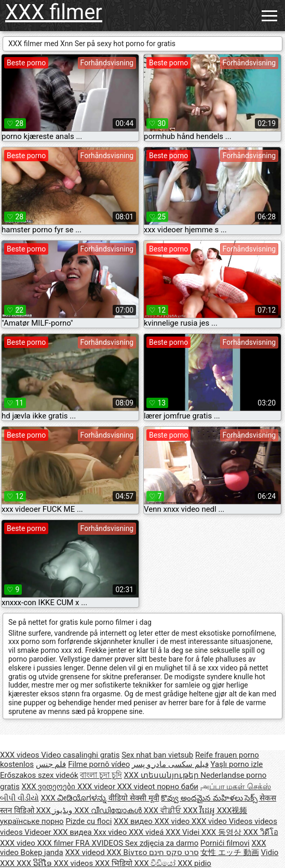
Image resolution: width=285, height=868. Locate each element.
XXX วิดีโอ (261, 832)
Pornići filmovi (225, 843)
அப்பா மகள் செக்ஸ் (236, 787)
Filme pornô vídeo (99, 764)
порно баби (178, 787)
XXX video (173, 821)
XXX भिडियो (115, 863)
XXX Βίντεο (128, 852)
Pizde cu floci (89, 821)
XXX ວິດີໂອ (35, 863)
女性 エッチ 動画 (229, 852)
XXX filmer (54, 12)
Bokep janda (42, 852)
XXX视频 (232, 810)
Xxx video (111, 832)
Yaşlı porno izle (237, 764)
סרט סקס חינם (174, 852)
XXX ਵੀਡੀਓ (164, 810)
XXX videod (86, 852)
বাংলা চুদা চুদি (101, 775)
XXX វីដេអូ (200, 810)
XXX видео (134, 821)
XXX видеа (73, 832)
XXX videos (21, 755)
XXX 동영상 (222, 832)
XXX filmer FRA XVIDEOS (81, 843)
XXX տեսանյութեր (162, 775)
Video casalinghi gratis (80, 755)
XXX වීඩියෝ (156, 863)
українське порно (32, 821)
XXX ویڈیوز (55, 810)
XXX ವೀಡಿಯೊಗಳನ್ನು (74, 798)
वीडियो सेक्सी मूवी (134, 798)
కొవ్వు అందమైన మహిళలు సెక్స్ (210, 798)
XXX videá (147, 832)
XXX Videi (184, 832)
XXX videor (97, 787)
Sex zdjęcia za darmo (162, 843)
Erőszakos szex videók (39, 775)
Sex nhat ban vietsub (157, 755)
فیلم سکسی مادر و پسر (170, 764)
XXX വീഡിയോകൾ (109, 810)
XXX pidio (194, 863)
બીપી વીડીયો (19, 798)
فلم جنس (51, 764)
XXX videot (137, 787)
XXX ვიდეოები (49, 787)
